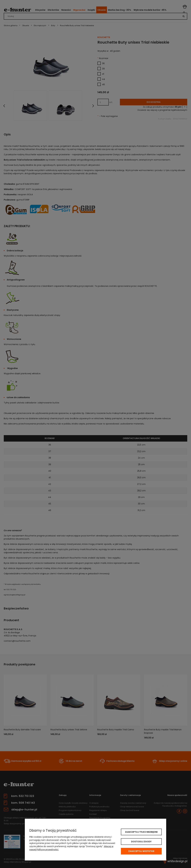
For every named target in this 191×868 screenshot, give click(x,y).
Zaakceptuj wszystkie (141, 851)
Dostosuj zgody (141, 842)
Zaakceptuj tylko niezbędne (141, 832)
